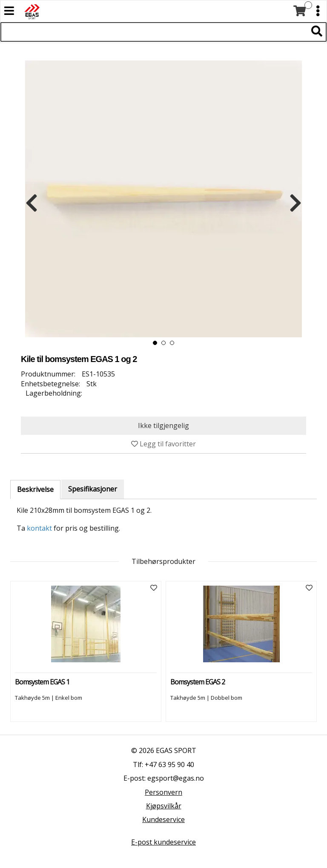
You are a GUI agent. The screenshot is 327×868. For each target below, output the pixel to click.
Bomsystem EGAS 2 (198, 682)
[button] (155, 343)
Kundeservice (163, 819)
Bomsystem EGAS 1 (42, 682)
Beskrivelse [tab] (35, 489)
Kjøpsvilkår (164, 806)
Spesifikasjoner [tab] (93, 489)
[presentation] (32, 203)
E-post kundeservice (163, 842)
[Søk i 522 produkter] (154, 32)
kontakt (39, 528)
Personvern (163, 792)
